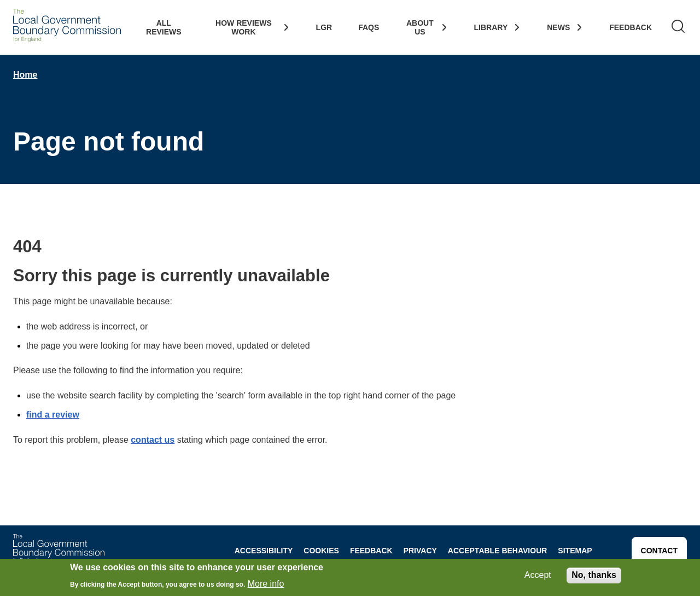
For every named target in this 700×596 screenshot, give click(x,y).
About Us (420, 27)
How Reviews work (244, 27)
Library (491, 27)
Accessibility (264, 551)
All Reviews (164, 27)
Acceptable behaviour (498, 551)
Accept (538, 576)
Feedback (631, 27)
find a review (53, 415)
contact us (153, 440)
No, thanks (594, 576)
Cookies (321, 551)
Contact (659, 551)
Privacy (420, 551)
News (558, 27)
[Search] (678, 27)
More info (266, 585)
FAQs (369, 27)
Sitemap (575, 551)
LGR (324, 27)
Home (25, 75)
